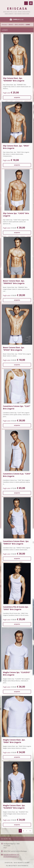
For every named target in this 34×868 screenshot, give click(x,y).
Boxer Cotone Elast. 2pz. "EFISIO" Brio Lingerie (14, 349)
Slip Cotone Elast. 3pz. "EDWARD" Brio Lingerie (14, 79)
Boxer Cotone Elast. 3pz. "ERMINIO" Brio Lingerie (14, 282)
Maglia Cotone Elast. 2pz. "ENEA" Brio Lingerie (14, 741)
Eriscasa (4, 25)
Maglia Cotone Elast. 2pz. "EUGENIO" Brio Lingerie (14, 807)
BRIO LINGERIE (19, 25)
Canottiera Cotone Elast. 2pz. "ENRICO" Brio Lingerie (16, 542)
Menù (31, 3)
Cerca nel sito (26, 3)
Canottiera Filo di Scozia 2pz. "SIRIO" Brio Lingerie (16, 608)
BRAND (11, 25)
